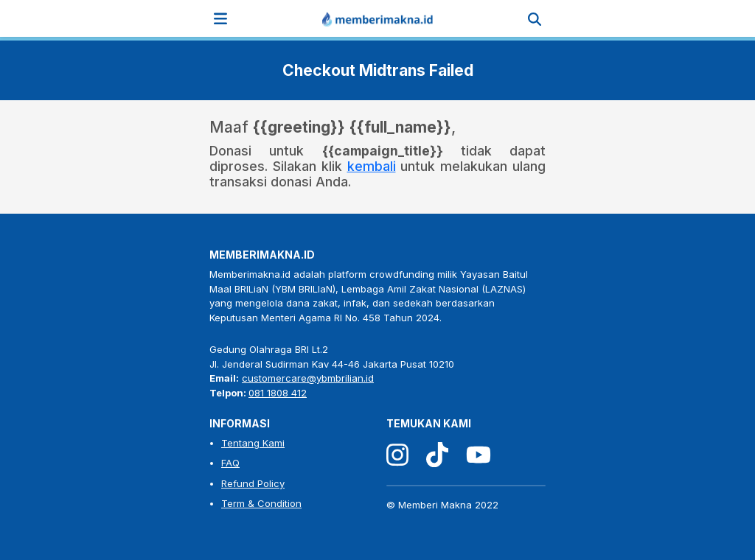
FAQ (230, 463)
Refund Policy (253, 483)
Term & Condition (261, 503)
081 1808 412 (278, 393)
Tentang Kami (253, 443)
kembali (372, 166)
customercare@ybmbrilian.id (308, 378)
